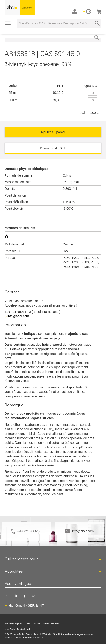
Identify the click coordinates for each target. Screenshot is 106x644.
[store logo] (20, 8)
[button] (87, 11)
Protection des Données (47, 624)
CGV (28, 624)
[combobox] (59, 23)
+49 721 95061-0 (29, 531)
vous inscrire (27, 387)
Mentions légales (13, 624)
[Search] (97, 23)
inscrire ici (39, 396)
